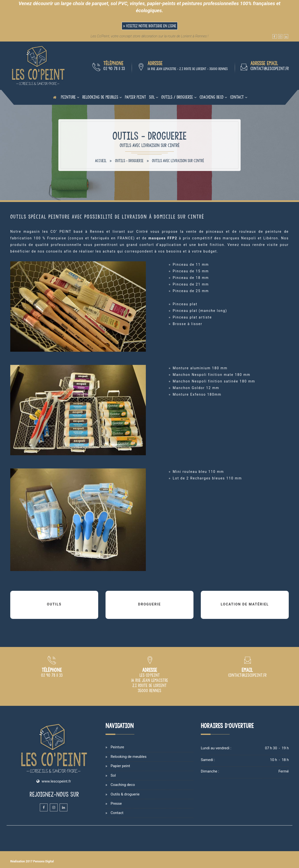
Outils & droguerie (125, 794)
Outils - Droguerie (129, 161)
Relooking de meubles (100, 97)
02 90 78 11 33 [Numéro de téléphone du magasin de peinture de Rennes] (114, 69)
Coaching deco (212, 97)
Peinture (68, 97)
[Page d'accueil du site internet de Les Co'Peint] (55, 97)
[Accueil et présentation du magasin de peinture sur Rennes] (38, 65)
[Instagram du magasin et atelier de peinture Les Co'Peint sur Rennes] (280, 36)
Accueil (101, 161)
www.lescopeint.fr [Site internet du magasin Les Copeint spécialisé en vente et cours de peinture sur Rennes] (56, 781)
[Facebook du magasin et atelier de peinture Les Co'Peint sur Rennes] (275, 36)
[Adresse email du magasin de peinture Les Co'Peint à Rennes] (247, 676)
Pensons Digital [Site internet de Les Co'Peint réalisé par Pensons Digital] (43, 861)
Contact (237, 97)
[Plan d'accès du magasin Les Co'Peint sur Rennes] (150, 691)
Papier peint (135, 97)
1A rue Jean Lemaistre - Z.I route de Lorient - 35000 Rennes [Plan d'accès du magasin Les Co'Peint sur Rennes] (188, 69)
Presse (116, 804)
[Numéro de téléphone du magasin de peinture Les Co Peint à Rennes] (52, 676)
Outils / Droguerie (177, 97)
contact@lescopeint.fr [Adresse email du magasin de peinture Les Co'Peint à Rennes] (270, 69)
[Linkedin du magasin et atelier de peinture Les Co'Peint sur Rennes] (286, 36)
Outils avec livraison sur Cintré (178, 161)
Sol (152, 97)
